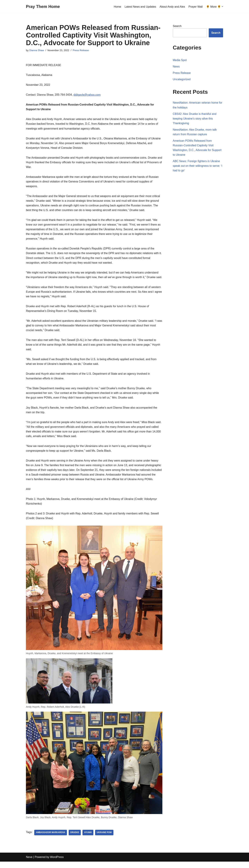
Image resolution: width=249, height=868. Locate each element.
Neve (29, 864)
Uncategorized (182, 79)
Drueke (75, 839)
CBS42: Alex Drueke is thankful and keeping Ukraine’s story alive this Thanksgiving (195, 119)
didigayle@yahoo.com (87, 95)
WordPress (57, 864)
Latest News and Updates (140, 7)
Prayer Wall (196, 7)
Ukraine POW (105, 839)
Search (177, 26)
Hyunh (88, 839)
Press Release (81, 50)
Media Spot (180, 60)
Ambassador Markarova (51, 839)
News (176, 67)
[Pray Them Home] (43, 7)
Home (117, 7)
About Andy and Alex (172, 7)
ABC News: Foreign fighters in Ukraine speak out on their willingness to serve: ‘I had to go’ (198, 166)
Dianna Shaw (37, 50)
